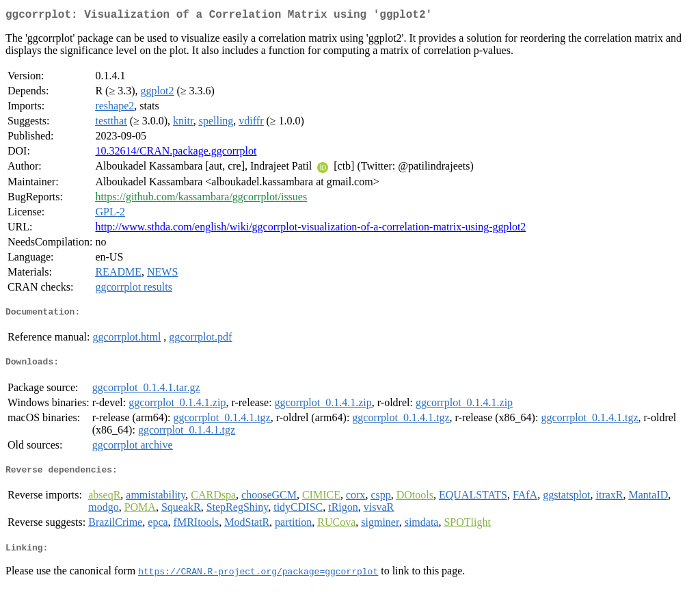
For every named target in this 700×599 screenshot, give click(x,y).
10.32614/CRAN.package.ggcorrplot (176, 154)
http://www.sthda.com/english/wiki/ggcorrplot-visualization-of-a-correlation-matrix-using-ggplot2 (310, 229)
